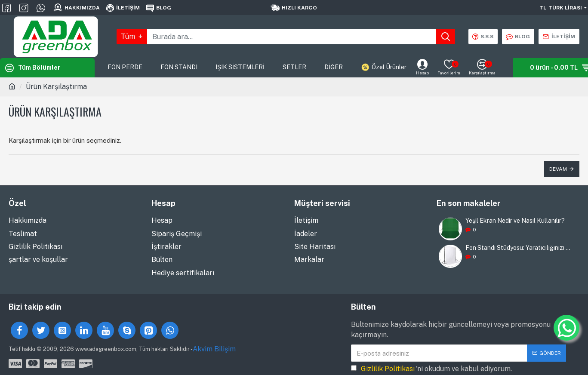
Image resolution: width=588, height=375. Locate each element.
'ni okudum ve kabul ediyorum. (431, 358)
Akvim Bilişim (214, 338)
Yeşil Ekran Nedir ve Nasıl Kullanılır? (515, 221)
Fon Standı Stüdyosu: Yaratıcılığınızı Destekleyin (520, 248)
